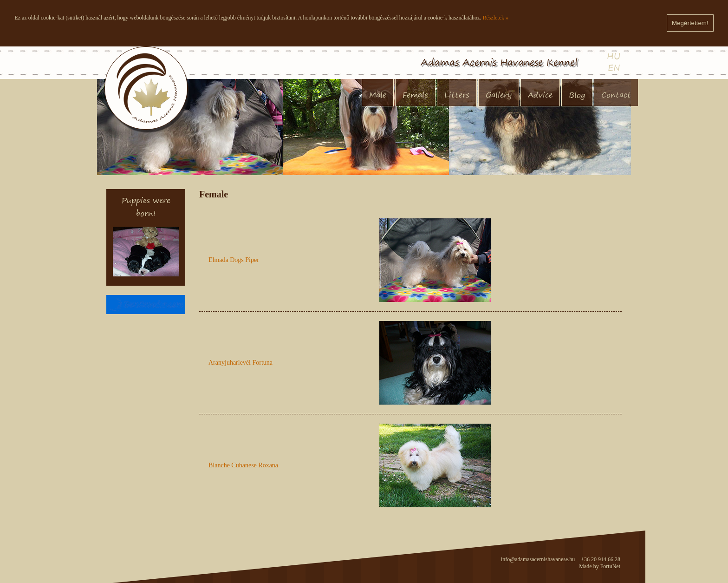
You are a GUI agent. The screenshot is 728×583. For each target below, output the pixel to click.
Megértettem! (690, 23)
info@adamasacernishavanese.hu (538, 559)
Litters (457, 95)
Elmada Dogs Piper (234, 260)
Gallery (499, 95)
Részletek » (495, 18)
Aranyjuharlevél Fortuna (240, 363)
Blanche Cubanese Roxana (243, 465)
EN (614, 68)
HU (614, 56)
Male (378, 95)
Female (415, 95)
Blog (577, 95)
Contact (616, 95)
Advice (540, 95)
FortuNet (610, 566)
